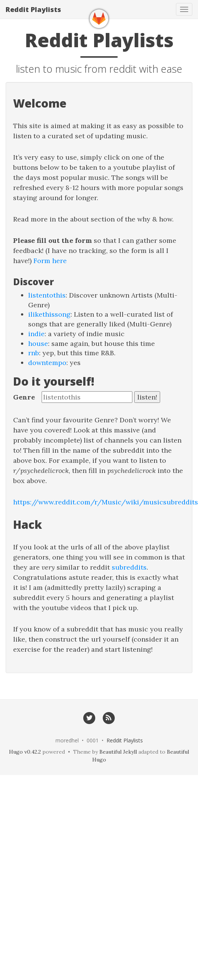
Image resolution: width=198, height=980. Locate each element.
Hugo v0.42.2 (25, 752)
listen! (147, 397)
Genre (24, 397)
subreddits (129, 567)
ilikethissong (49, 314)
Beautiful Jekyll (118, 752)
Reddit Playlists (33, 9)
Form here (50, 261)
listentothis (47, 295)
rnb (34, 353)
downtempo (47, 363)
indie (36, 334)
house (38, 343)
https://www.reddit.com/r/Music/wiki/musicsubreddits (106, 502)
